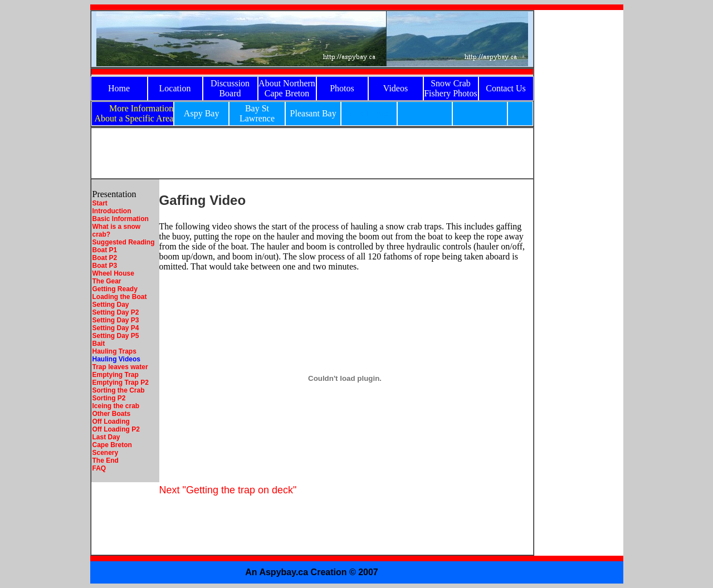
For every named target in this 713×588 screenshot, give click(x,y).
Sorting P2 (109, 398)
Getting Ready (115, 289)
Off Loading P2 (116, 429)
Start (100, 203)
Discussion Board (230, 88)
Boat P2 (105, 258)
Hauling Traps (114, 351)
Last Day (106, 437)
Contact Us (506, 88)
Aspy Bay (202, 113)
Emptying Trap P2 (121, 383)
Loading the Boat (120, 297)
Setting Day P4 (116, 328)
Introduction (112, 211)
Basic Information (121, 219)
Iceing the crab (116, 406)
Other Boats (112, 414)
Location (175, 88)
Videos (395, 88)
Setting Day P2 (116, 312)
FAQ (99, 468)
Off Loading (111, 422)
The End (106, 460)
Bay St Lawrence (257, 113)
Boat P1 (105, 250)
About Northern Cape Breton (287, 88)
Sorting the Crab (119, 390)
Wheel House (113, 273)
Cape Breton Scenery (112, 449)
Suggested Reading (124, 242)
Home (119, 88)
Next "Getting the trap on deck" (228, 490)
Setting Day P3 (116, 320)
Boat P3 (105, 266)
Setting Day (111, 305)
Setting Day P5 (116, 336)
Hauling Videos (116, 359)
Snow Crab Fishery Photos (451, 88)
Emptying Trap (116, 375)
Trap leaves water (120, 367)
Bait (99, 344)
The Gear (107, 281)
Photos (342, 88)
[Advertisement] (579, 177)
